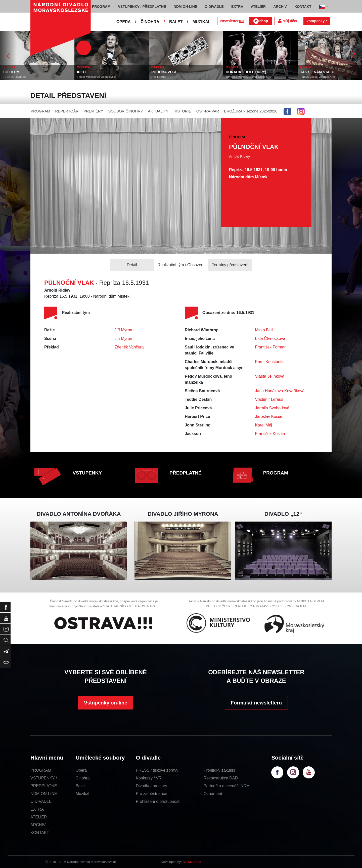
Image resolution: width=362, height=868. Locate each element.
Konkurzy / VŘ (149, 778)
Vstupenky (317, 21)
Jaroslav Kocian (269, 417)
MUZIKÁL (202, 22)
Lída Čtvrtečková (270, 339)
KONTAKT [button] (303, 7)
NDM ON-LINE (44, 794)
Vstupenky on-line (106, 703)
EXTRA (37, 809)
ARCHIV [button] (280, 7)
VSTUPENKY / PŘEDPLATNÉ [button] (142, 7)
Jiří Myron (123, 330)
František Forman (271, 347)
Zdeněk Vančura (129, 347)
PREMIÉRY (93, 111)
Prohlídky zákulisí (219, 770)
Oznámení (213, 794)
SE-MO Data (192, 862)
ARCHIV (38, 825)
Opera (81, 770)
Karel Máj (264, 425)
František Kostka (270, 434)
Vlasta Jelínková (270, 376)
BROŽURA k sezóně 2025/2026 (251, 111)
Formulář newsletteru (256, 703)
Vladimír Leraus (269, 399)
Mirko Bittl (264, 330)
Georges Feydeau (14, 77)
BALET (176, 22)
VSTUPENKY (87, 473)
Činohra (83, 778)
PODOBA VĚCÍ (164, 72)
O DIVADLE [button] (214, 7)
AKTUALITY (158, 111)
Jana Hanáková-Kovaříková (280, 391)
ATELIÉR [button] (258, 7)
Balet (80, 786)
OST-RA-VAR (208, 111)
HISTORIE (182, 111)
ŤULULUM (11, 72)
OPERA (124, 22)
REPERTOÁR (67, 111)
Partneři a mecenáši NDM (227, 786)
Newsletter (232, 21)
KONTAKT (40, 833)
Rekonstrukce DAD (221, 778)
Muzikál (82, 794)
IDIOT (82, 72)
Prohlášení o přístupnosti (158, 801)
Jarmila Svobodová (272, 408)
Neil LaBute (159, 77)
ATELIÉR (39, 817)
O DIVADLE (41, 801)
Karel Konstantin (270, 362)
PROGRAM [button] (101, 7)
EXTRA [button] (237, 7)
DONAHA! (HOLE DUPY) (246, 72)
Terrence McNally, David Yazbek (246, 77)
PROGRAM (40, 111)
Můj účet (288, 21)
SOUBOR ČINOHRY (125, 111)
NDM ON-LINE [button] (185, 7)
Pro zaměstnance (151, 794)
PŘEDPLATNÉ (185, 473)
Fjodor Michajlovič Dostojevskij (97, 77)
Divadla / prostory (151, 786)
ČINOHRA (150, 22)
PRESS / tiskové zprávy (157, 770)
